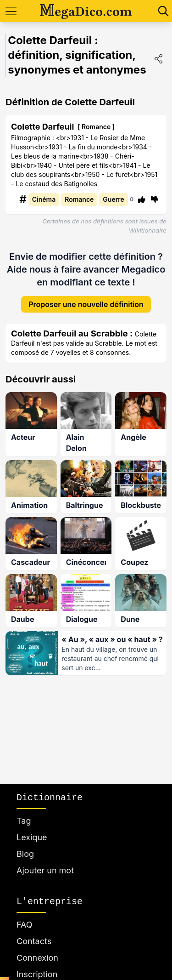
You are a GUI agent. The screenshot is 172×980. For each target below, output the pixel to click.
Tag (24, 821)
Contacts (34, 941)
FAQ (25, 925)
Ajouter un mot (45, 870)
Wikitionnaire (148, 230)
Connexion (37, 958)
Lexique (32, 837)
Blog (25, 854)
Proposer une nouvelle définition (86, 297)
